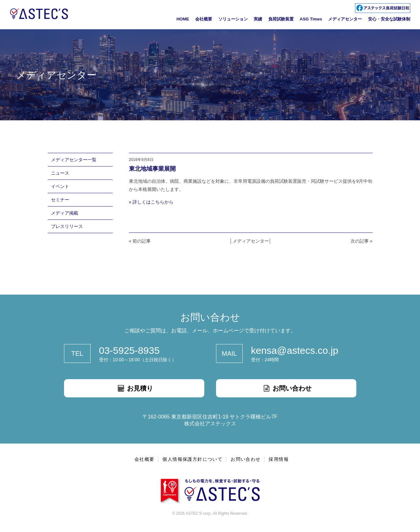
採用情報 (279, 459)
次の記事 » (362, 241)
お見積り (134, 388)
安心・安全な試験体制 (389, 19)
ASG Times (311, 19)
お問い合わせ (286, 388)
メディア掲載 (65, 213)
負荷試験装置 (281, 19)
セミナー (60, 200)
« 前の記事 (140, 241)
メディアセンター (345, 19)
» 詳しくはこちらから (151, 202)
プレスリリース (67, 226)
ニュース (60, 173)
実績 (258, 19)
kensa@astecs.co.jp (295, 350)
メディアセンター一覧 (74, 160)
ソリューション (233, 19)
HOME (183, 19)
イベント (60, 186)
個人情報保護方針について (192, 459)
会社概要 (204, 19)
